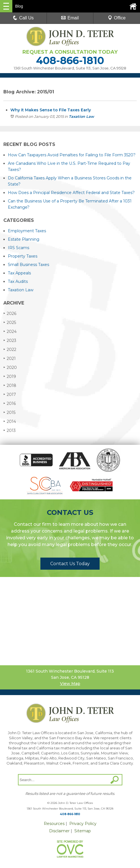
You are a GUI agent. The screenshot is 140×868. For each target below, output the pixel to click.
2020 (10, 367)
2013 (10, 430)
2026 (10, 313)
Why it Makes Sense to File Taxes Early (51, 110)
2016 (10, 403)
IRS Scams (19, 248)
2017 (10, 394)
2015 (9, 412)
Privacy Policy (83, 824)
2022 (10, 349)
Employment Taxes (27, 231)
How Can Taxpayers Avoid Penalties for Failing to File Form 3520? (72, 155)
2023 (10, 340)
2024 (10, 331)
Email (70, 18)
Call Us (23, 18)
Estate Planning (24, 239)
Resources (54, 824)
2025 (10, 322)
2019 (10, 376)
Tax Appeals (19, 273)
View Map (70, 684)
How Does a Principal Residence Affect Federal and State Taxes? (71, 193)
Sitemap (83, 831)
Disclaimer (59, 831)
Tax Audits (18, 281)
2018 (10, 385)
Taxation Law (81, 116)
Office (117, 18)
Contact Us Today (70, 564)
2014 (10, 421)
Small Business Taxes (28, 265)
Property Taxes (23, 256)
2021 (10, 358)
